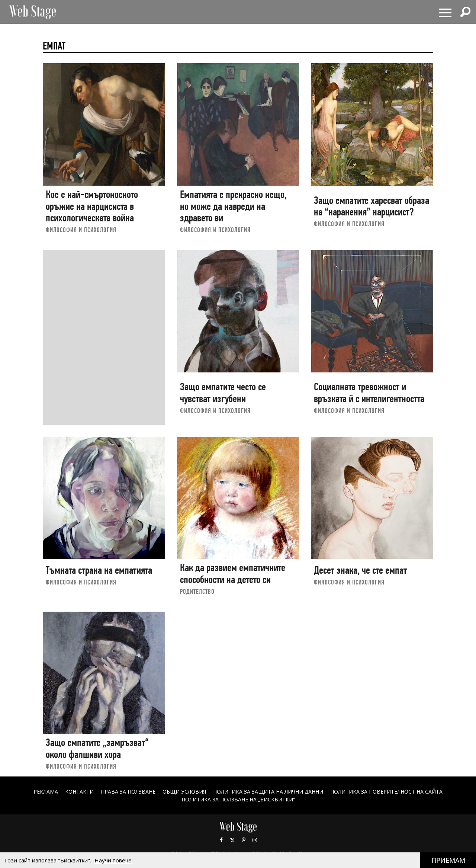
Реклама (46, 792)
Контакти (79, 792)
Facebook (221, 840)
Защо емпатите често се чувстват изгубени (223, 393)
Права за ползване (128, 792)
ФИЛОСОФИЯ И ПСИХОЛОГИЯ (81, 230)
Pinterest (244, 840)
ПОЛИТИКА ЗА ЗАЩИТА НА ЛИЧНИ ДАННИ (268, 792)
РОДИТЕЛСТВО (197, 591)
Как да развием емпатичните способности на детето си (233, 574)
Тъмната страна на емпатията (99, 570)
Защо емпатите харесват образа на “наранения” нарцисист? (372, 206)
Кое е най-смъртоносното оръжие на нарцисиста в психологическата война (92, 206)
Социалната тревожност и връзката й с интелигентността (369, 393)
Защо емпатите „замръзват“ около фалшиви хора (97, 748)
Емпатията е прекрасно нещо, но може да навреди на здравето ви (233, 206)
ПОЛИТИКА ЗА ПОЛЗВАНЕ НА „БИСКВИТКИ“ (238, 799)
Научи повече (113, 860)
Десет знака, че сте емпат (360, 570)
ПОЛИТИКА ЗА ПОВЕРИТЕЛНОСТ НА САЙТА (386, 792)
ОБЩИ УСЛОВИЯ (184, 792)
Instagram (255, 840)
